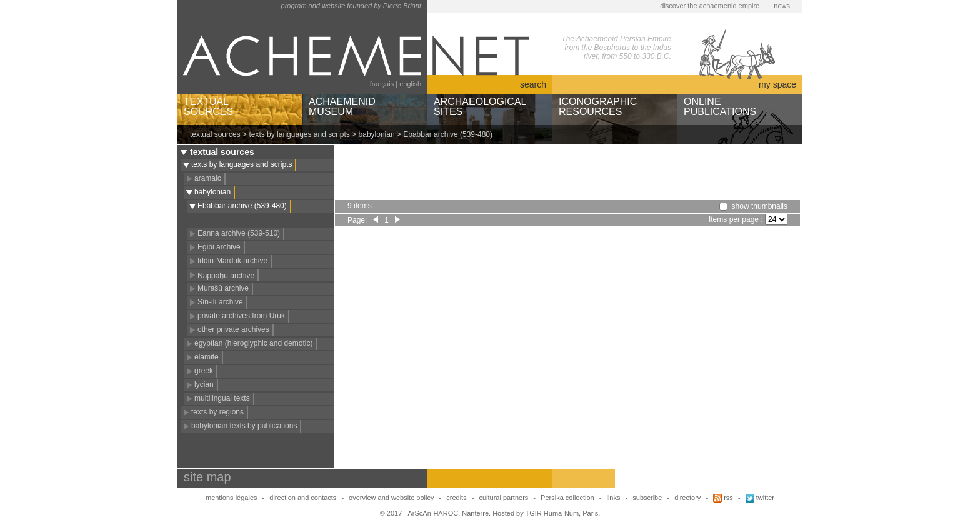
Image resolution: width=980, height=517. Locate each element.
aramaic (208, 178)
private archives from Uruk (241, 316)
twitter (760, 498)
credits (456, 498)
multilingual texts (222, 398)
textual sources (215, 134)
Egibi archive (219, 247)
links (613, 498)
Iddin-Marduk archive (232, 261)
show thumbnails (760, 206)
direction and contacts (303, 498)
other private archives (233, 329)
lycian (204, 384)
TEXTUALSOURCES (208, 107)
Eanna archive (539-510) (239, 233)
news (782, 6)
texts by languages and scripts (299, 134)
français (382, 84)
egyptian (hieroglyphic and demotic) (253, 343)
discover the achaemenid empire (710, 6)
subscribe (647, 498)
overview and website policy (391, 498)
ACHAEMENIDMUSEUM (342, 107)
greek (204, 371)
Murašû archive (223, 288)
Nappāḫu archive (226, 276)
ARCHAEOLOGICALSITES (480, 107)
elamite (207, 357)
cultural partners (503, 498)
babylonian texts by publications (244, 426)
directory (687, 498)
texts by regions (217, 412)
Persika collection (568, 498)
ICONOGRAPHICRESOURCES (598, 107)
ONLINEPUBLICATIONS (720, 107)
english (410, 84)
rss (723, 498)
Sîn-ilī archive (220, 302)
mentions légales (232, 498)
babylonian (377, 134)
